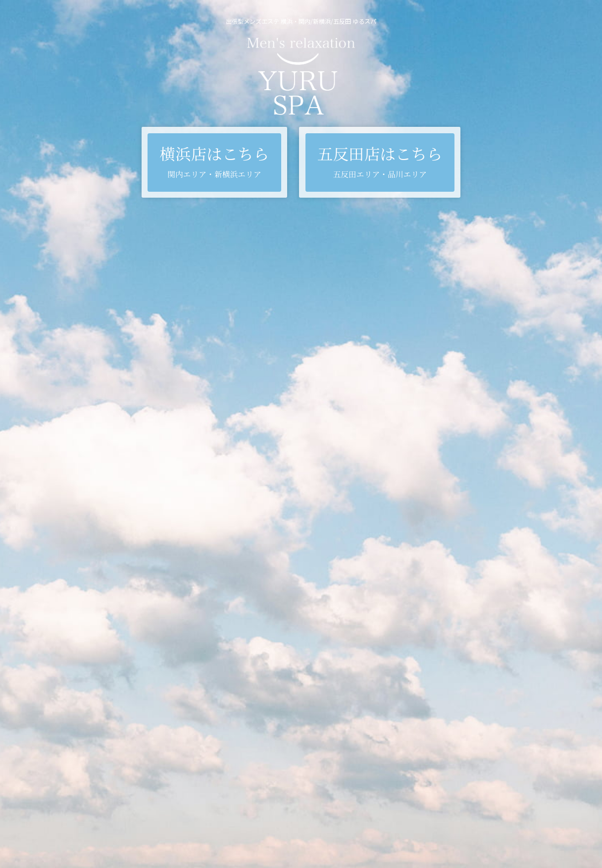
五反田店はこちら (380, 161)
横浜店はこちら (214, 161)
